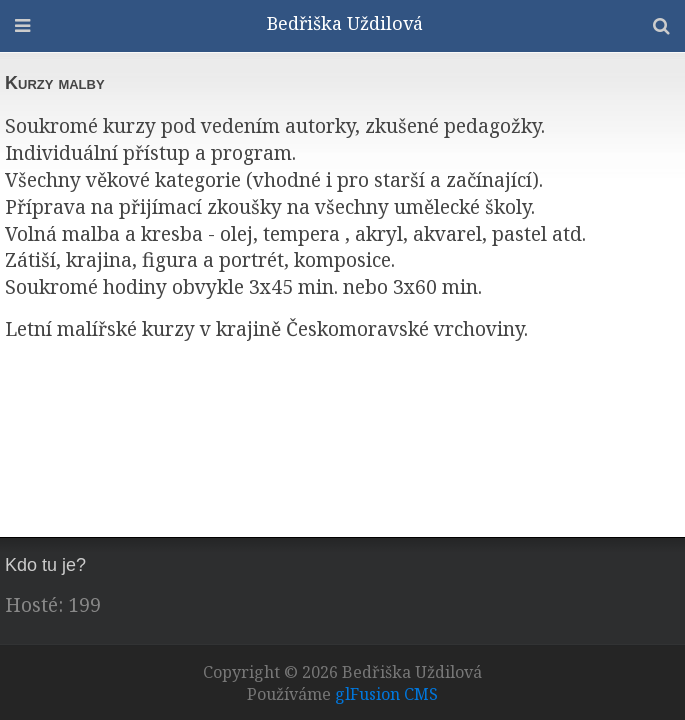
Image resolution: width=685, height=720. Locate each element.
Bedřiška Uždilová (345, 23)
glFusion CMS (386, 694)
